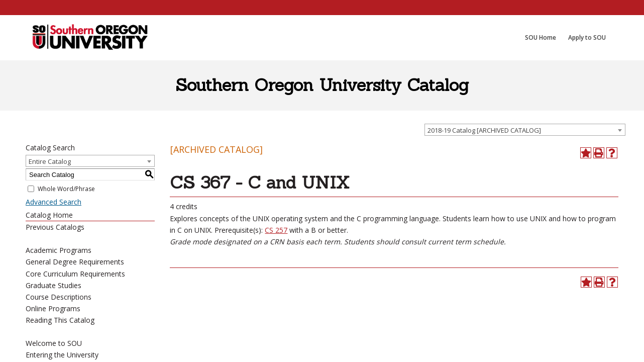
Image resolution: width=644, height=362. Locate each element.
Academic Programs (59, 250)
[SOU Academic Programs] (90, 38)
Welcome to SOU (54, 343)
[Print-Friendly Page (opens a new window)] (599, 153)
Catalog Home (49, 215)
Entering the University (62, 355)
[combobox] (525, 130)
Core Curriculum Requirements (75, 274)
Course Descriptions (59, 297)
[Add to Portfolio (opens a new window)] (586, 153)
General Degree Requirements (75, 262)
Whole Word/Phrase (66, 189)
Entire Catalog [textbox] (50, 161)
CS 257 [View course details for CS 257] (276, 230)
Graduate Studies (53, 285)
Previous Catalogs (55, 227)
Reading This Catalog (60, 320)
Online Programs (53, 308)
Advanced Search (53, 202)
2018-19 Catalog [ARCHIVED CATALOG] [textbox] (484, 130)
